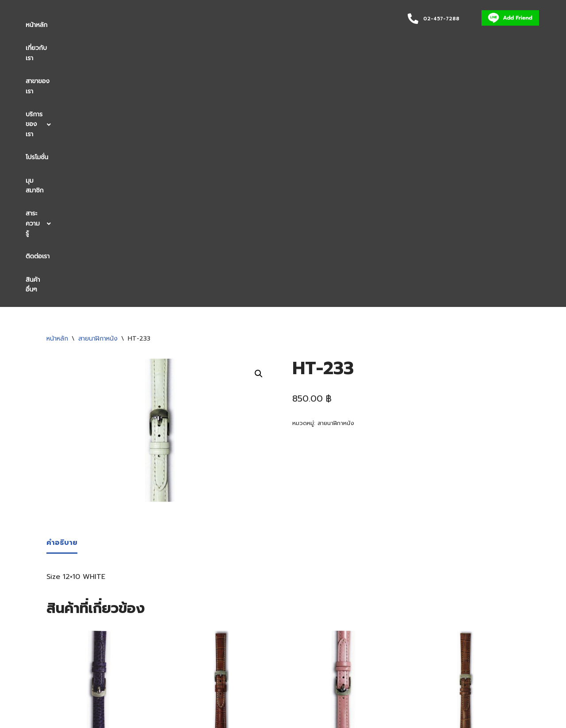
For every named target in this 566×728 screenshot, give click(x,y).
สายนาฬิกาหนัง (98, 97)
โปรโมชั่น (216, 25)
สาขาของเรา (118, 25)
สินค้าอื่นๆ (38, 48)
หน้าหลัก (36, 25)
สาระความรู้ (298, 25)
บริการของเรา (170, 25)
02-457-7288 (441, 19)
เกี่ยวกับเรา (75, 25)
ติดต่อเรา (342, 25)
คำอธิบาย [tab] (62, 301)
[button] (170, 25)
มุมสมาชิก (253, 25)
